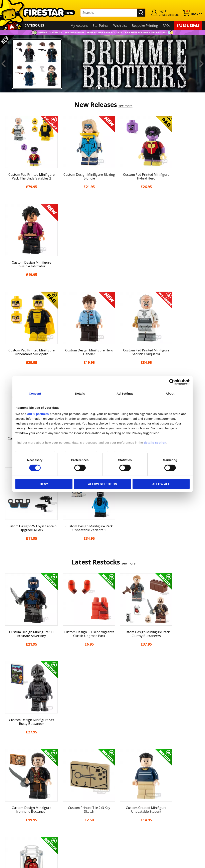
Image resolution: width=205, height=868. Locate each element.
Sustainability (13, 829)
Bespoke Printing (145, 26)
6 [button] (106, 88)
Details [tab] (80, 393)
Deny (44, 484)
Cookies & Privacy (16, 817)
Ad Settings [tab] (125, 393)
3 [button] (96, 88)
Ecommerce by (187, 863)
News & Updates (15, 794)
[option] (102, 64)
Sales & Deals (188, 26)
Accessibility (12, 823)
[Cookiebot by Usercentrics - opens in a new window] (172, 382)
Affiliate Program (66, 826)
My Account (79, 26)
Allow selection (103, 484)
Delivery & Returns (17, 806)
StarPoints (101, 26)
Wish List (120, 26)
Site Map (10, 834)
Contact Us (61, 777)
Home (8, 777)
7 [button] (109, 88)
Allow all (161, 484)
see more (126, 106)
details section (155, 443)
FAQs (167, 26)
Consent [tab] (35, 393)
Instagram (129, 792)
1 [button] (90, 88)
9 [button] (115, 88)
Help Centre (62, 783)
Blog (7, 800)
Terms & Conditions (18, 811)
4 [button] (99, 88)
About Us (10, 788)
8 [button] (112, 88)
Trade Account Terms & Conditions (79, 820)
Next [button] (201, 64)
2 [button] (93, 88)
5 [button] (102, 88)
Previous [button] (4, 64)
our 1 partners (38, 414)
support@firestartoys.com (72, 797)
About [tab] (170, 393)
